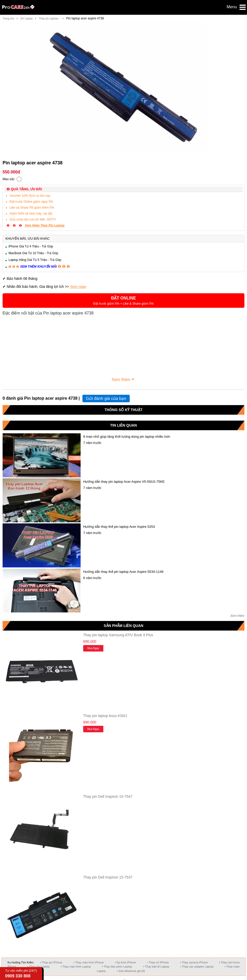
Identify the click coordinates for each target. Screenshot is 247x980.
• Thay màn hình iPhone (88, 962)
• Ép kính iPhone (126, 962)
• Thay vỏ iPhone (158, 962)
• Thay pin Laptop (38, 967)
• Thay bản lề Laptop (156, 967)
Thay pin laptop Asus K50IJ (105, 716)
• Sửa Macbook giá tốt (131, 971)
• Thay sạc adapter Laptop (197, 967)
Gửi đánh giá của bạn (106, 398)
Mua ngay (93, 648)
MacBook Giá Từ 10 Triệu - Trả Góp (33, 253)
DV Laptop (26, 19)
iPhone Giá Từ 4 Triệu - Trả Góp (31, 246)
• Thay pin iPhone (51, 962)
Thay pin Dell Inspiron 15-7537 (108, 877)
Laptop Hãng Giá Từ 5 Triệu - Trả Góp (35, 260)
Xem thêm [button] (124, 379)
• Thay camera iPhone (194, 962)
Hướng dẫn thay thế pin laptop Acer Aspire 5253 (119, 527)
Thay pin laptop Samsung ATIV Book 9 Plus (118, 635)
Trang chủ (8, 19)
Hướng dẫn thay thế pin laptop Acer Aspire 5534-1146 (123, 572)
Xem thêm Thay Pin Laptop (45, 225)
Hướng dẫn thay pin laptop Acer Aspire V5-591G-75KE (124, 482)
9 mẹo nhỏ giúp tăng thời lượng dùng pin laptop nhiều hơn (127, 437)
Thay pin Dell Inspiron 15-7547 (108, 796)
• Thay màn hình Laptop (76, 967)
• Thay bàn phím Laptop (117, 967)
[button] (124, 301)
